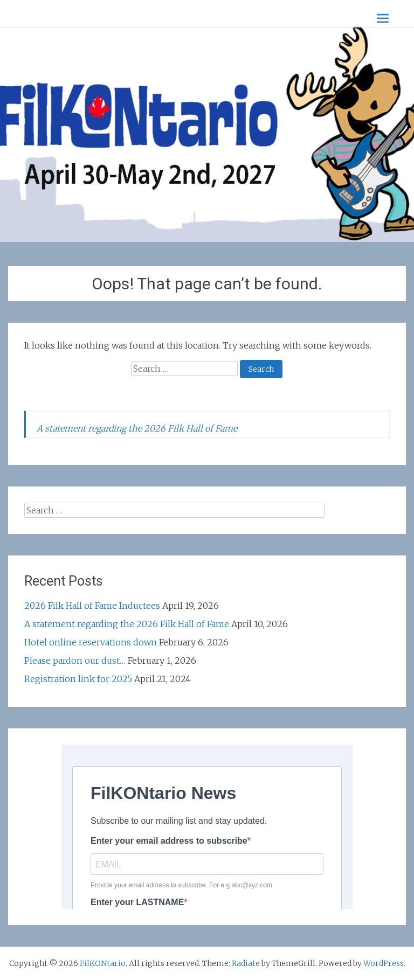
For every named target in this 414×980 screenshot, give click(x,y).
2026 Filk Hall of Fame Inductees (92, 606)
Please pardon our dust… (75, 661)
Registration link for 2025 (78, 679)
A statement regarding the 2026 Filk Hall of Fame (137, 428)
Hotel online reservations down (91, 642)
